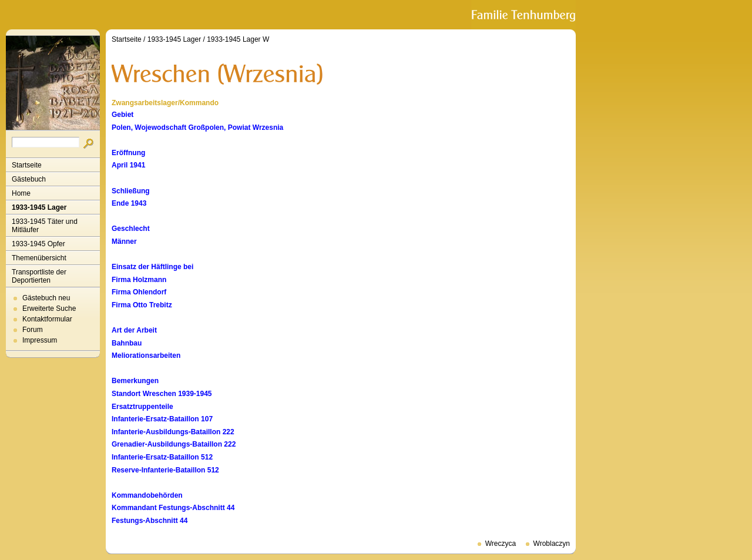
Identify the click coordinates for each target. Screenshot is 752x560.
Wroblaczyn (552, 544)
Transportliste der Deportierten (39, 276)
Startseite (27, 165)
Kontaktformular (47, 319)
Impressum (40, 340)
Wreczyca (501, 544)
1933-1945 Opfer (38, 244)
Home (21, 193)
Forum (33, 330)
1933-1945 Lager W (238, 39)
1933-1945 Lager (39, 207)
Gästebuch (29, 179)
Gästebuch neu (46, 298)
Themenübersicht (39, 258)
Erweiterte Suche (49, 308)
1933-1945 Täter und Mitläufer (45, 226)
